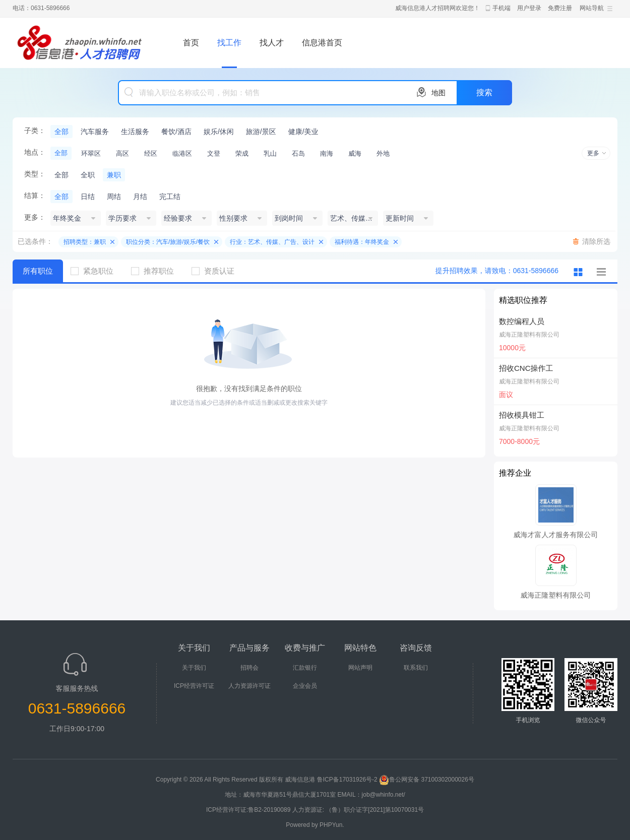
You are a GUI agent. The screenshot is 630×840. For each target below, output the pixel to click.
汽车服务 (95, 132)
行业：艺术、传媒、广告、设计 (272, 242)
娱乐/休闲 (219, 132)
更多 (593, 153)
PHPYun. (332, 825)
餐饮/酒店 (176, 132)
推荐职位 (156, 271)
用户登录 (529, 8)
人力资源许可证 (249, 686)
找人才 (272, 43)
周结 (114, 197)
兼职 (114, 175)
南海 (327, 153)
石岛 (298, 153)
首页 (191, 43)
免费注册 (560, 8)
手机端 (501, 8)
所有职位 (38, 271)
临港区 (182, 153)
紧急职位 (96, 271)
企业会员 (305, 686)
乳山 (270, 153)
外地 (383, 153)
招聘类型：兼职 (85, 242)
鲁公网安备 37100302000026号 (427, 780)
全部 (61, 132)
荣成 (242, 153)
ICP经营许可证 (194, 686)
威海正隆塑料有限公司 (529, 335)
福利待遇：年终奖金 (362, 242)
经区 (151, 153)
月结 (140, 197)
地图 (438, 93)
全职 (88, 175)
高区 (122, 153)
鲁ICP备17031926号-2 (347, 780)
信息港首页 (322, 43)
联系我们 (416, 668)
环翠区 (91, 153)
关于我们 (194, 668)
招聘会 (249, 668)
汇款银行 (305, 668)
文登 (214, 153)
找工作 (229, 43)
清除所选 (596, 241)
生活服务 (135, 132)
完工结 (170, 197)
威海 (355, 153)
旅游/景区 (261, 132)
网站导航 (592, 8)
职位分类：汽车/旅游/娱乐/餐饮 (168, 242)
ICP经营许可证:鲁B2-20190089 (249, 810)
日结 (88, 197)
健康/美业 (303, 132)
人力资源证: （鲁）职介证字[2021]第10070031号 (358, 810)
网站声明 (360, 668)
